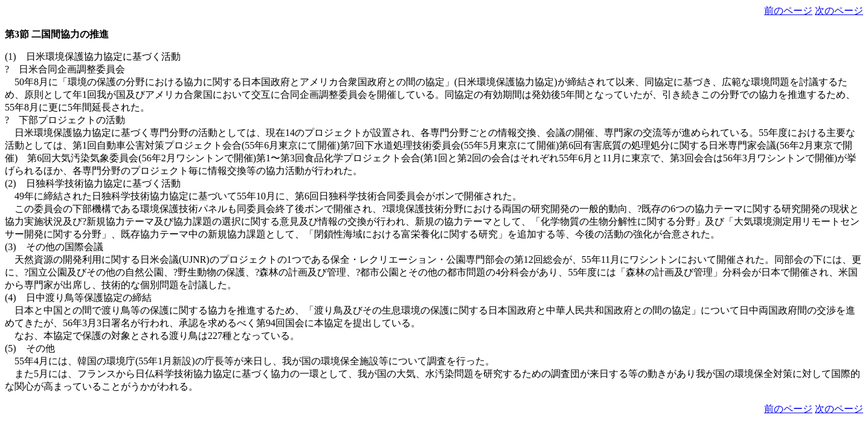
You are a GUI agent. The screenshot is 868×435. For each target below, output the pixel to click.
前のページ (788, 11)
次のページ (839, 11)
